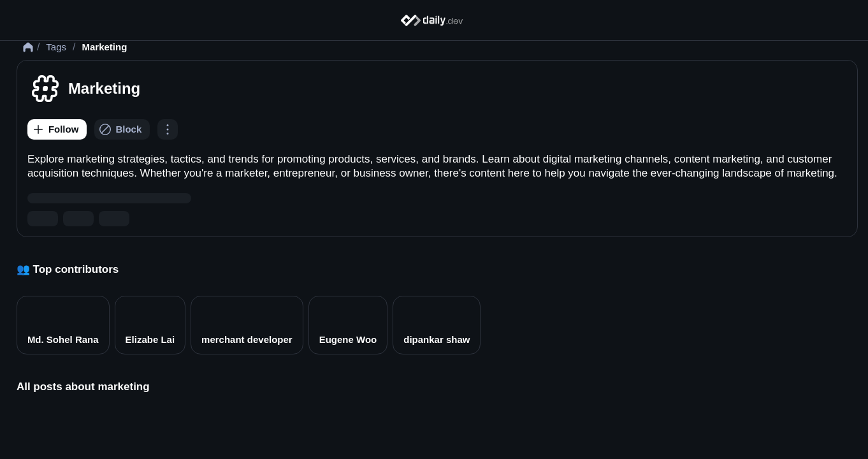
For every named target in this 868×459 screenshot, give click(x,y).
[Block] (144, 161)
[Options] (189, 161)
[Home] (434, 20)
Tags (78, 79)
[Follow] (79, 161)
